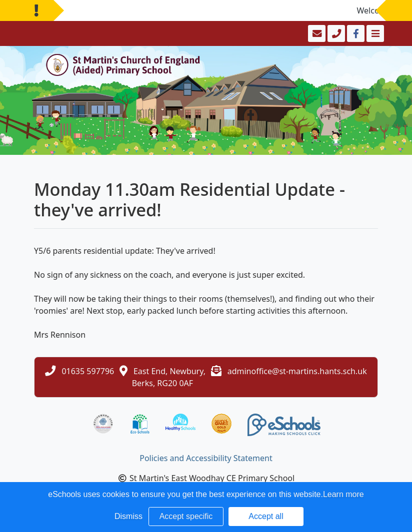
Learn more (343, 494)
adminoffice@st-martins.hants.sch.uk (297, 371)
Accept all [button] (266, 516)
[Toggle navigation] (374, 33)
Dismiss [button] (128, 516)
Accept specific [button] (186, 516)
